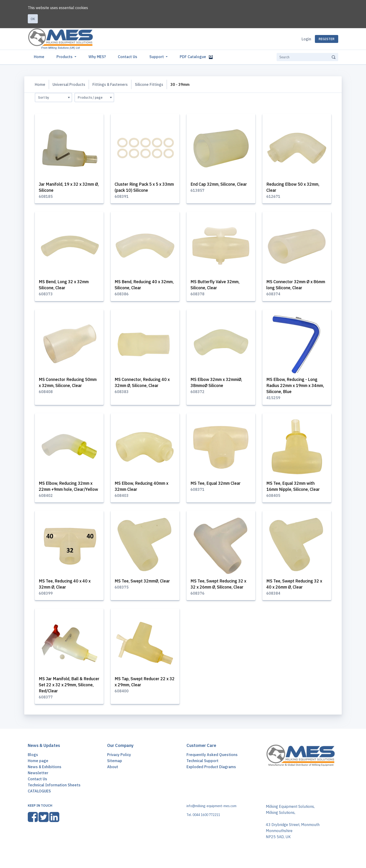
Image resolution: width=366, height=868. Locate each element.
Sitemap (115, 768)
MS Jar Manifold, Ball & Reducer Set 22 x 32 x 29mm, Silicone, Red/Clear (67, 692)
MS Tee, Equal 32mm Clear (216, 484)
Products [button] (65, 57)
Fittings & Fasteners (111, 84)
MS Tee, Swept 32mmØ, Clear (143, 588)
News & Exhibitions (45, 774)
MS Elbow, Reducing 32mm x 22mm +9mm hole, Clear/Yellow (67, 490)
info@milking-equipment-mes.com (211, 814)
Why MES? (97, 57)
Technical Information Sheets (54, 793)
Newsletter (38, 781)
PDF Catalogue (196, 57)
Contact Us (128, 57)
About (113, 774)
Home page (38, 768)
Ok (33, 19)
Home (40, 56)
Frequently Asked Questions (212, 762)
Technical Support (202, 768)
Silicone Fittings (151, 84)
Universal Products (69, 84)
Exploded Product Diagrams (211, 774)
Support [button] (157, 57)
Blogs (33, 762)
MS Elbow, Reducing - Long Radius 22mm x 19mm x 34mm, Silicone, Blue (292, 386)
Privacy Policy (119, 762)
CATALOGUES (39, 799)
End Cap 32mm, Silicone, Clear (220, 184)
